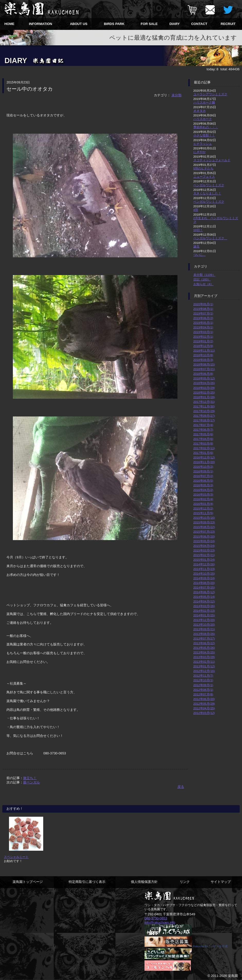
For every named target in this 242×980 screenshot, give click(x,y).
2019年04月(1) (203, 327)
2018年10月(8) (203, 355)
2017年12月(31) (204, 402)
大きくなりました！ (207, 193)
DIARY (175, 24)
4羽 (196, 210)
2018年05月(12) (204, 378)
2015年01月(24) (204, 560)
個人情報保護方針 (144, 882)
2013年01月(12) (204, 666)
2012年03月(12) (204, 713)
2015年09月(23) (204, 522)
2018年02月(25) (204, 392)
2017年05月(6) (203, 434)
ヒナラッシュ (203, 144)
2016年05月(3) (203, 485)
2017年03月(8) (203, 443)
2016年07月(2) (203, 476)
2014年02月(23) (204, 611)
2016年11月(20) (204, 462)
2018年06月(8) (203, 374)
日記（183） (202, 279)
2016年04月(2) (203, 490)
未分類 (177, 95)
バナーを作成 (219, 946)
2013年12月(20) (204, 620)
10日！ (198, 230)
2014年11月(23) (204, 569)
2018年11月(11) (204, 350)
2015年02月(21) (204, 555)
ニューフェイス (204, 177)
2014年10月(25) (204, 573)
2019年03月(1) (203, 332)
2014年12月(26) (204, 564)
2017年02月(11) (204, 448)
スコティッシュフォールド (212, 160)
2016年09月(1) (203, 471)
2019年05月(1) (203, 323)
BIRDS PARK (114, 24)
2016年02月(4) (203, 499)
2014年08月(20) (204, 583)
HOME (9, 24)
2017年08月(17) (204, 420)
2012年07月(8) (203, 694)
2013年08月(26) (204, 634)
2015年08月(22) (204, 527)
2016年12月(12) (204, 457)
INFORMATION (41, 24)
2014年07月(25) (204, 587)
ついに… (200, 255)
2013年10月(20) (204, 624)
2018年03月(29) (204, 388)
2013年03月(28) (204, 657)
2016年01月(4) (203, 504)
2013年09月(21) (204, 629)
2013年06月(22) (204, 643)
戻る (181, 787)
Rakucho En (201, 946)
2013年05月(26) (204, 648)
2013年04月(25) (204, 652)
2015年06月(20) (204, 536)
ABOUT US (79, 24)
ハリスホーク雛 (204, 102)
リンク (185, 882)
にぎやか (200, 152)
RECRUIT (228, 24)
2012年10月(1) (203, 680)
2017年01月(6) (203, 453)
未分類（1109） (204, 275)
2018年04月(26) (204, 383)
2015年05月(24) (204, 541)
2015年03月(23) (204, 550)
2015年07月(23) (204, 531)
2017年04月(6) (203, 439)
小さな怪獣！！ (204, 135)
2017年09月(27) (204, 416)
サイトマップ (221, 882)
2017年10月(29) (204, 411)
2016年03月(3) (203, 494)
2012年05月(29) (204, 704)
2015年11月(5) (203, 513)
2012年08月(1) (203, 690)
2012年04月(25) (204, 708)
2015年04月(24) (204, 546)
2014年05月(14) (204, 597)
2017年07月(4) (203, 425)
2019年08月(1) (203, 309)
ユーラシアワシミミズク (210, 94)
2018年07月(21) (204, 369)
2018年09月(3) (203, 360)
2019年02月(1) (203, 336)
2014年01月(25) (204, 615)
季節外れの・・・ (206, 127)
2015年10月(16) (204, 518)
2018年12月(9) (203, 346)
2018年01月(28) (204, 397)
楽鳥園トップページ (28, 882)
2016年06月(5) (203, 480)
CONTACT (199, 24)
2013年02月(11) (204, 662)
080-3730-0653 (156, 918)
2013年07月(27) (204, 638)
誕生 (196, 246)
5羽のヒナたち (204, 168)
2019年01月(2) (203, 341)
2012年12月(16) (204, 671)
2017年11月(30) (204, 406)
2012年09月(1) (203, 685)
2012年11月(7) (203, 675)
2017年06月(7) (203, 429)
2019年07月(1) (203, 313)
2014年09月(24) (204, 578)
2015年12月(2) (203, 508)
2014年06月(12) (204, 592)
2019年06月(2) (203, 318)
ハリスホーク (203, 119)
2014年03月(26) (204, 606)
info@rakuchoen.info (160, 922)
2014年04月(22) (204, 601)
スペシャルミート (16, 857)
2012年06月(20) (204, 699)
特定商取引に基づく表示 (87, 882)
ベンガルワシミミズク (209, 185)
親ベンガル (32, 782)
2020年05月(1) (203, 304)
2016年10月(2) (203, 467)
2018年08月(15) (204, 364)
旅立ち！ (30, 778)
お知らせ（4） (204, 284)
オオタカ (200, 111)
